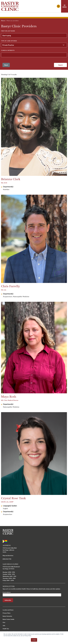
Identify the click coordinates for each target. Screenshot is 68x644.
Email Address (7, 592)
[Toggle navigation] (65, 6)
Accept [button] (34, 640)
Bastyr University (7, 616)
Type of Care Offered (9, 41)
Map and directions (8, 555)
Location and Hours (8, 610)
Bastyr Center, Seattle (8, 619)
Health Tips (6, 629)
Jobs (4, 625)
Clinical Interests (8, 50)
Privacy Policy (7, 613)
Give (4, 622)
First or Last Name (8, 31)
